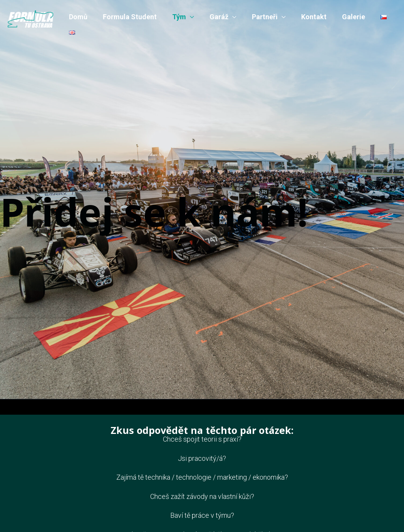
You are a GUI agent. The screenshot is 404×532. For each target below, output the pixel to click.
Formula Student (127, 17)
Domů (77, 17)
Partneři (258, 17)
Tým (175, 17)
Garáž (214, 17)
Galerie (344, 17)
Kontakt (305, 17)
